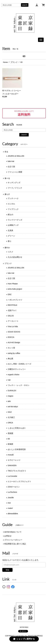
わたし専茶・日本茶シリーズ (19, 364)
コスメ (10, 252)
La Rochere (12, 492)
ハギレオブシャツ (15, 300)
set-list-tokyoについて (13, 532)
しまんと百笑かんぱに (17, 428)
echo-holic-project (15, 289)
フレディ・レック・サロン (19, 385)
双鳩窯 (10, 444)
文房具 (10, 230)
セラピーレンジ (14, 460)
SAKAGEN (12, 465)
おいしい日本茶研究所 (17, 449)
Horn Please (13, 284)
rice (9, 503)
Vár (9, 380)
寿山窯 (10, 359)
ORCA (10, 423)
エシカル (11, 204)
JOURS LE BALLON (16, 156)
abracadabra (13, 514)
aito (9, 401)
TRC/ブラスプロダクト (17, 471)
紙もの (10, 214)
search (25, 5)
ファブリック (13, 209)
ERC (10, 294)
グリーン (11, 236)
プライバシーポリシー (13, 540)
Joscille (11, 498)
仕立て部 (11, 167)
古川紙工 (11, 417)
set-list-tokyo (13, 407)
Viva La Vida (13, 326)
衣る (6, 152)
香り (10, 241)
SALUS (11, 316)
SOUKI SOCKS (14, 332)
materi (10, 508)
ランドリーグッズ (15, 220)
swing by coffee (14, 353)
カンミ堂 (11, 348)
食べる (7, 178)
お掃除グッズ (13, 225)
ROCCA (11, 337)
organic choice (14, 375)
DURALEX (12, 391)
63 (9, 439)
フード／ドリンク (15, 188)
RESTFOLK (13, 305)
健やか (7, 248)
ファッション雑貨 (15, 172)
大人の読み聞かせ (15, 257)
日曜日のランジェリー (17, 369)
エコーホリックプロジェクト (19, 481)
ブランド (14, 62)
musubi (11, 455)
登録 (7, 570)
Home (5, 62)
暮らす (7, 194)
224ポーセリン (14, 487)
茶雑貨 (10, 433)
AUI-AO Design (14, 342)
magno (11, 396)
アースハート (13, 321)
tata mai (11, 161)
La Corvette (12, 476)
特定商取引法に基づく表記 (15, 544)
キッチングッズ (14, 183)
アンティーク (13, 198)
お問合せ (8, 536)
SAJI (10, 412)
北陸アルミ (12, 310)
